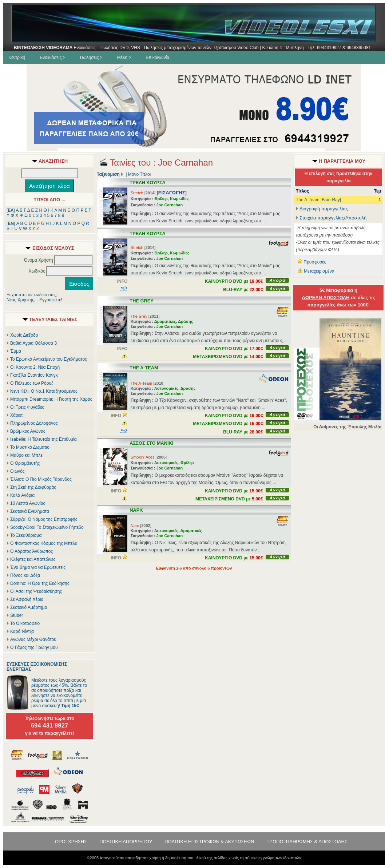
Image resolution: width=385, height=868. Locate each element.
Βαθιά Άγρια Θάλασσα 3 (33, 343)
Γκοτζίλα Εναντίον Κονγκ (34, 375)
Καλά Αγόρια (22, 495)
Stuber (17, 615)
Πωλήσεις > (91, 58)
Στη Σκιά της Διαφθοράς (33, 487)
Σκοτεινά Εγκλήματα (30, 511)
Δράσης (185, 321)
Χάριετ (17, 415)
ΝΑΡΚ (136, 510)
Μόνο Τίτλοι (139, 174)
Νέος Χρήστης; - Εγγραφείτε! (34, 300)
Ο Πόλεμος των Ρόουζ (32, 383)
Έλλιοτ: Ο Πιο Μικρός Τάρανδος (41, 479)
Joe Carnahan (169, 205)
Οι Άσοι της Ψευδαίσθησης (36, 591)
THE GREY (141, 301)
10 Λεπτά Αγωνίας (28, 503)
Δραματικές (165, 321)
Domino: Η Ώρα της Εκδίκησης (40, 583)
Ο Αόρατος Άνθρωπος (31, 551)
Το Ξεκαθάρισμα (26, 535)
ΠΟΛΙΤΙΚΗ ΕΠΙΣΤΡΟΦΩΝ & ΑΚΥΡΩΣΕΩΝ (209, 842)
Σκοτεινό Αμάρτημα (29, 607)
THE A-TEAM (144, 368)
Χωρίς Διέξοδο (24, 335)
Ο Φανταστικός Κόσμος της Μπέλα (44, 543)
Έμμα (16, 351)
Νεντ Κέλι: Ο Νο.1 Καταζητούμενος (44, 391)
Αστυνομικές (166, 388)
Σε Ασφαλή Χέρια (27, 599)
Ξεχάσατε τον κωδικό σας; (32, 295)
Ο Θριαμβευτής (25, 463)
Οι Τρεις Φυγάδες (27, 407)
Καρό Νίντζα (22, 631)
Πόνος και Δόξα (25, 575)
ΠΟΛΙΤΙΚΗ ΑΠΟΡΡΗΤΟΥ (126, 842)
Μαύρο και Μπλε (26, 455)
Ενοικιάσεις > (53, 58)
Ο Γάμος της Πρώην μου (34, 647)
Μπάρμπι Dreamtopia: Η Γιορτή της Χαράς (51, 399)
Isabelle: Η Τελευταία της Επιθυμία (43, 439)
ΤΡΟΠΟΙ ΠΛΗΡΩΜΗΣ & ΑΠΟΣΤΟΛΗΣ (307, 842)
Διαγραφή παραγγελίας (322, 209)
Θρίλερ (161, 199)
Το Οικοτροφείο (25, 623)
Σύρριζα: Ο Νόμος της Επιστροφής (44, 519)
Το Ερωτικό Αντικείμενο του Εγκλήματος (49, 359)
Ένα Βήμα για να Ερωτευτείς (38, 567)
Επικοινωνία (157, 58)
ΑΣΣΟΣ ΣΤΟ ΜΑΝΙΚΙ (151, 443)
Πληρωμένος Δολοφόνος (34, 423)
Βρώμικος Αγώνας (28, 431)
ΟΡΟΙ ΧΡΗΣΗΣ (71, 842)
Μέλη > (124, 58)
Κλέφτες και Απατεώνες (33, 559)
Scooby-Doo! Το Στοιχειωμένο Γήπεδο (47, 527)
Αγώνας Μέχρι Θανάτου (33, 639)
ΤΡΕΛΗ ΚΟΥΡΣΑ (147, 183)
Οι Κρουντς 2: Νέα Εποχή (35, 367)
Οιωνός (17, 471)
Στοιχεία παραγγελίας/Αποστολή (333, 218)
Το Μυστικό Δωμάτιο (30, 447)
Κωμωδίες (180, 199)
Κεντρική (17, 58)
